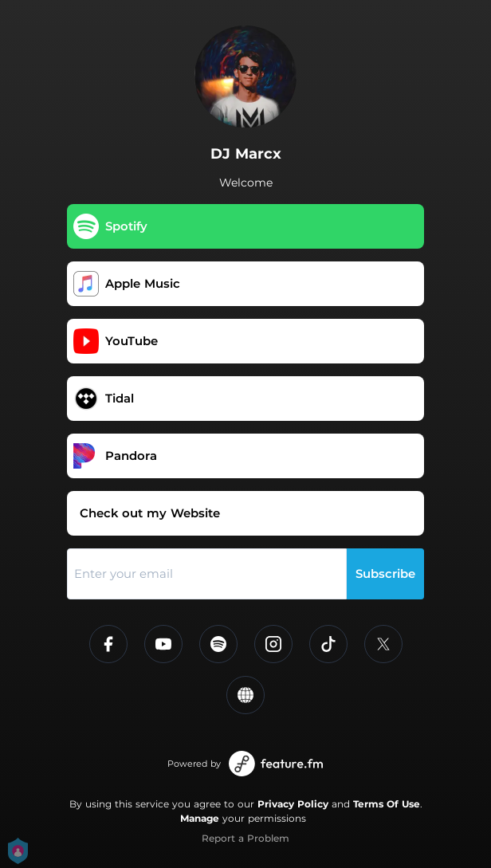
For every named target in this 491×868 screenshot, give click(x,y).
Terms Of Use (387, 804)
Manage (200, 818)
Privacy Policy (293, 804)
